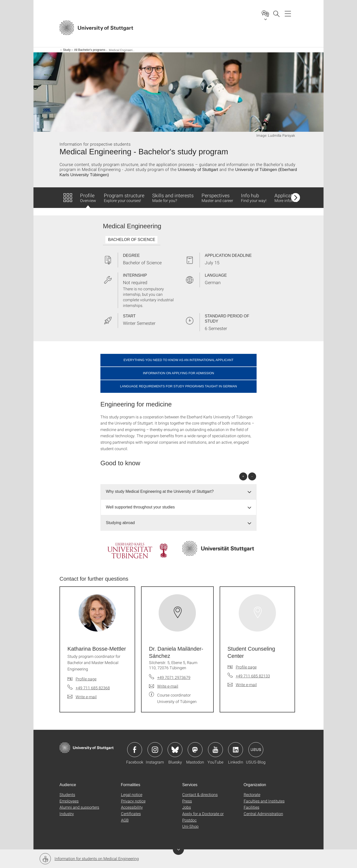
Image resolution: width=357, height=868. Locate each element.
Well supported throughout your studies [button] (140, 507)
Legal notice (132, 794)
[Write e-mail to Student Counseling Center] (242, 685)
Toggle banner (178, 849)
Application (290, 198)
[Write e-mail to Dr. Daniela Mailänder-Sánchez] (164, 686)
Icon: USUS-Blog (256, 750)
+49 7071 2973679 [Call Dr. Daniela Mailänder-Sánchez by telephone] (174, 677)
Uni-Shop (190, 826)
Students (67, 794)
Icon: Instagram (155, 750)
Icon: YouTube (215, 750)
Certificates (131, 814)
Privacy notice (133, 801)
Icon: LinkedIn (236, 750)
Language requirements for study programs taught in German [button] (178, 386)
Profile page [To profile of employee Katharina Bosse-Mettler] (86, 679)
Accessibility (132, 807)
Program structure (124, 198)
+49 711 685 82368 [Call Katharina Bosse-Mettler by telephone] (93, 688)
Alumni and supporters (79, 807)
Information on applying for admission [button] (179, 373)
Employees (69, 801)
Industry (67, 814)
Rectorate (252, 794)
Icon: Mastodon (195, 750)
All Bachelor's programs (90, 50)
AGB (125, 820)
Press (187, 801)
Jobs (187, 807)
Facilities (252, 807)
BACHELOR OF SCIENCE (132, 240)
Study (67, 50)
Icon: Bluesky (175, 750)
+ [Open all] (243, 476)
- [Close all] (252, 476)
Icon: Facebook (135, 750)
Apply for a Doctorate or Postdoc (203, 817)
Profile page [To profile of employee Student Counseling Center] (246, 667)
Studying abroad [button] (120, 523)
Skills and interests (173, 198)
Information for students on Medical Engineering (89, 859)
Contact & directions (200, 794)
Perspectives (217, 198)
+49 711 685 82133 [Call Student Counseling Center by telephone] (253, 676)
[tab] (178, 492)
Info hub (254, 198)
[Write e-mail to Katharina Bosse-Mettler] (82, 697)
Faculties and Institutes (264, 801)
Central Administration (263, 814)
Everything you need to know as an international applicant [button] (178, 360)
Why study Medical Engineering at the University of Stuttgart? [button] (160, 491)
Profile (88, 200)
